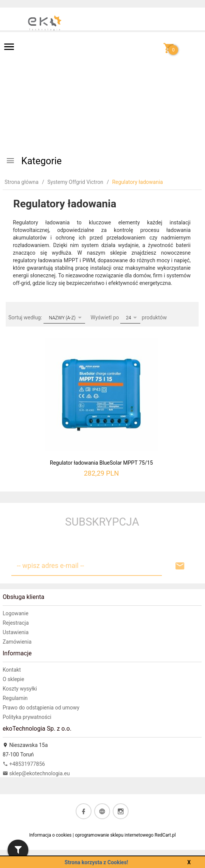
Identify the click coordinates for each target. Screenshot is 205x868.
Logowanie (16, 613)
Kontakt (12, 670)
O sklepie (13, 679)
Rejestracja (16, 623)
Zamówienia (17, 642)
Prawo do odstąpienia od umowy (41, 708)
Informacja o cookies (50, 835)
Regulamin (15, 698)
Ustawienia (16, 632)
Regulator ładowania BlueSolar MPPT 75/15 (101, 463)
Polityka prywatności (27, 717)
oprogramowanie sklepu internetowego (114, 835)
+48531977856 (24, 764)
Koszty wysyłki (20, 689)
